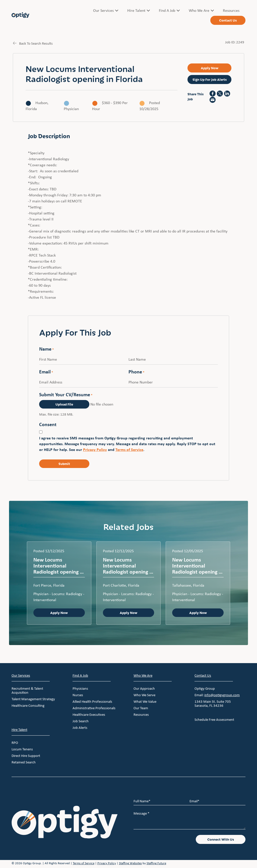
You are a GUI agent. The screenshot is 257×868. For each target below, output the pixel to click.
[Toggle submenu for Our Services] (117, 10)
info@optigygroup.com (222, 695)
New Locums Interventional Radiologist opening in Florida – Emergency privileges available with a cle (59, 566)
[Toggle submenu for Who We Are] (212, 10)
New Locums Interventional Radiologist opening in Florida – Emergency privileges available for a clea (128, 566)
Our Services (21, 675)
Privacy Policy (95, 450)
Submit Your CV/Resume (66, 395)
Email (46, 372)
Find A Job (80, 675)
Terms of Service (129, 450)
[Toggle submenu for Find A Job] (178, 10)
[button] (209, 68)
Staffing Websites (130, 863)
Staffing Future (156, 863)
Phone (136, 372)
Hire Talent (19, 730)
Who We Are (143, 675)
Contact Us (203, 675)
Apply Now (59, 613)
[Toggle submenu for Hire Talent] (148, 10)
